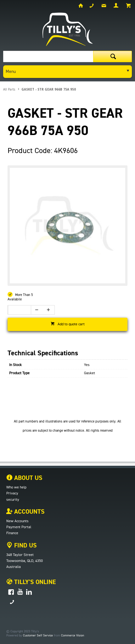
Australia (14, 567)
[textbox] (48, 56)
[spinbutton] (18, 310)
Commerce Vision (73, 635)
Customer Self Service (38, 635)
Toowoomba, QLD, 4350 (25, 561)
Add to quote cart (71, 324)
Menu (11, 72)
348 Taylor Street (20, 555)
